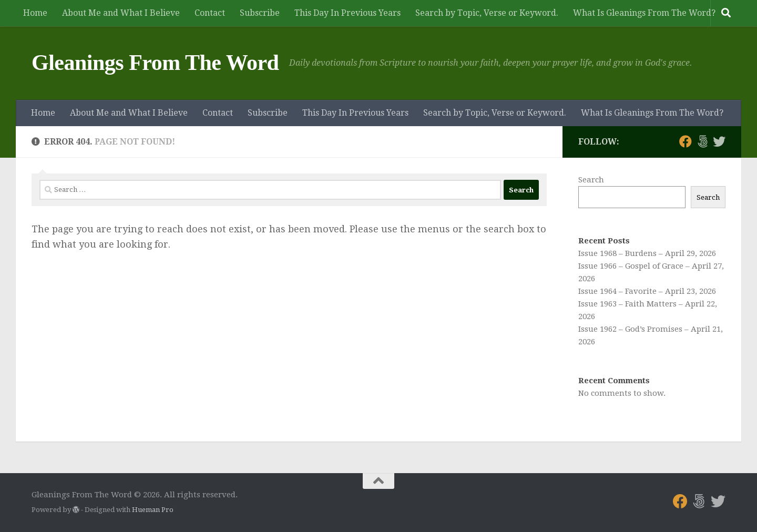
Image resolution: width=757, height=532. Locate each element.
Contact (210, 13)
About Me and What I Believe (121, 13)
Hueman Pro (153, 510)
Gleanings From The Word (155, 63)
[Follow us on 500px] (702, 141)
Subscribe (260, 13)
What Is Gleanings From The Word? (644, 13)
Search (591, 180)
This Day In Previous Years (347, 13)
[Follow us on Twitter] (719, 141)
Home (35, 13)
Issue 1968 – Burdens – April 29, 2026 (647, 253)
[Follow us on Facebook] (686, 141)
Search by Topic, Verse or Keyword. (487, 13)
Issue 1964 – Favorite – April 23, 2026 (647, 291)
